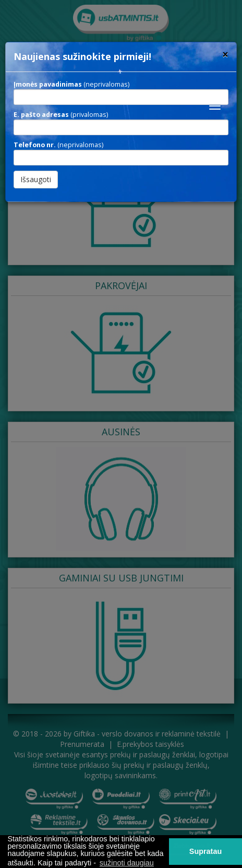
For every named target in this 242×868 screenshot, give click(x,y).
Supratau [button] (205, 851)
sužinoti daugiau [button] (127, 863)
